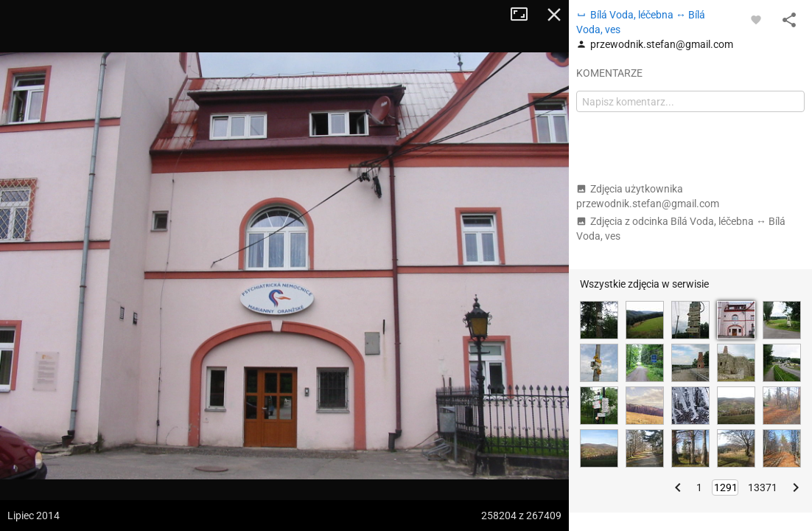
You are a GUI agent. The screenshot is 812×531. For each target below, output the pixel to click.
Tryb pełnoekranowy (525, 15)
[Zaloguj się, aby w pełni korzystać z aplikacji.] (756, 19)
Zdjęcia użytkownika (648, 196)
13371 (763, 487)
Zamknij (554, 15)
